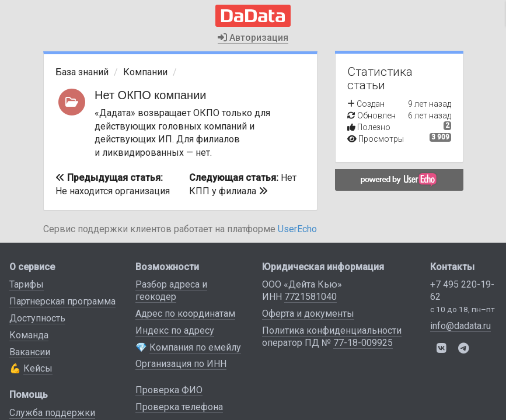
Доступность (37, 318)
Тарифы (27, 284)
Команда (29, 335)
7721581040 (310, 297)
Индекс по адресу (175, 330)
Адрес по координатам (185, 314)
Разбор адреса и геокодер (171, 290)
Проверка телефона (179, 407)
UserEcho (297, 229)
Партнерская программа (62, 301)
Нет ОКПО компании (151, 95)
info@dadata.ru (460, 326)
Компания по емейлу (195, 347)
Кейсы (38, 368)
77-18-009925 (363, 343)
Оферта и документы (308, 314)
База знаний (82, 72)
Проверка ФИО (169, 390)
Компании (145, 72)
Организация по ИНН (181, 364)
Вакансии (30, 352)
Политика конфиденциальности (332, 330)
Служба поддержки (52, 413)
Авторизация (253, 38)
